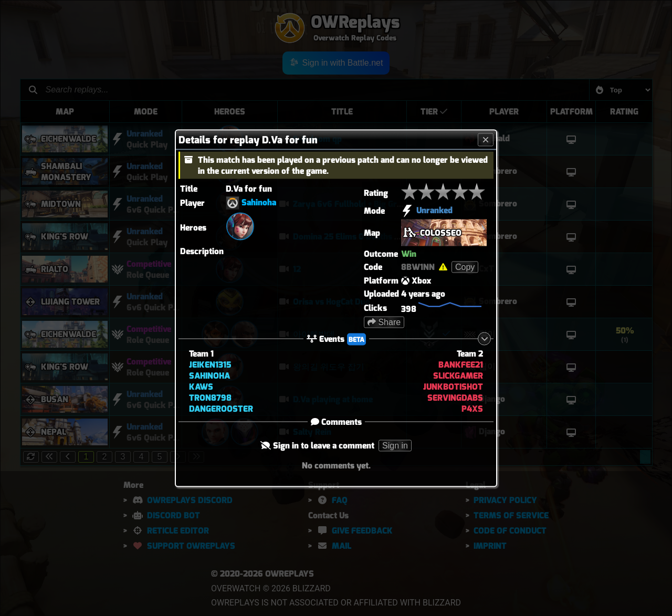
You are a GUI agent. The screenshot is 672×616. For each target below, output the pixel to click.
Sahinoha (259, 202)
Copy (465, 267)
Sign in (395, 445)
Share (384, 322)
